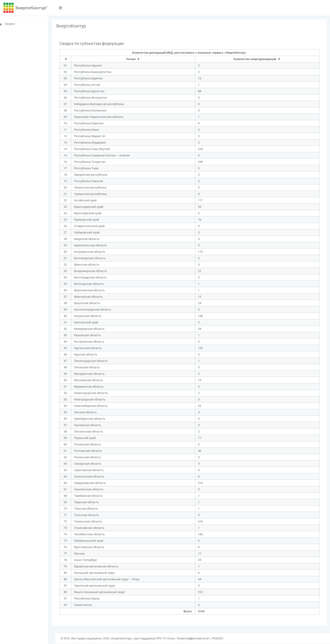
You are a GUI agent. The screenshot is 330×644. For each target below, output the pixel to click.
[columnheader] (72, 59)
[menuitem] (27, 24)
